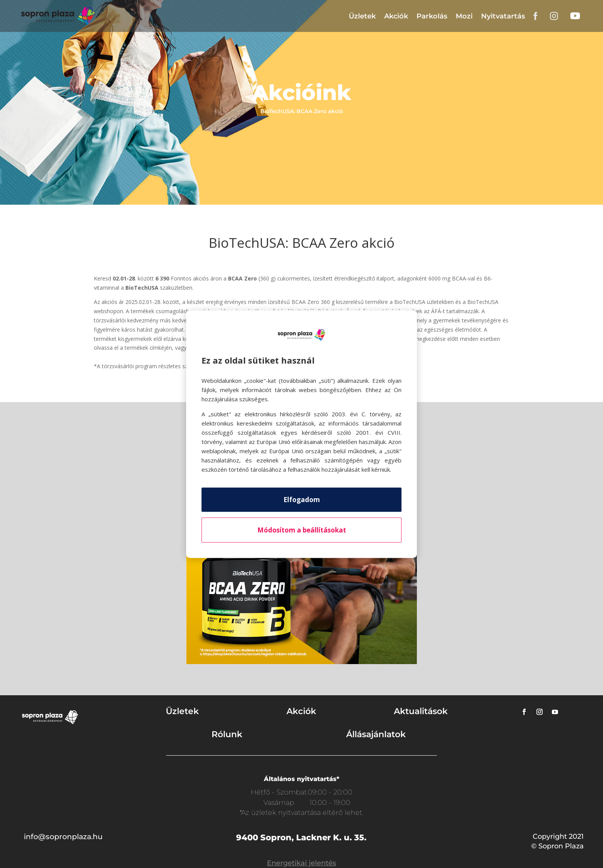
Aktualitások (421, 711)
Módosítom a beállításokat (302, 530)
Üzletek (362, 16)
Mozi (464, 16)
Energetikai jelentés (301, 863)
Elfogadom (302, 500)
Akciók (396, 16)
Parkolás (432, 16)
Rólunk (227, 734)
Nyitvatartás (503, 16)
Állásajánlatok (376, 734)
